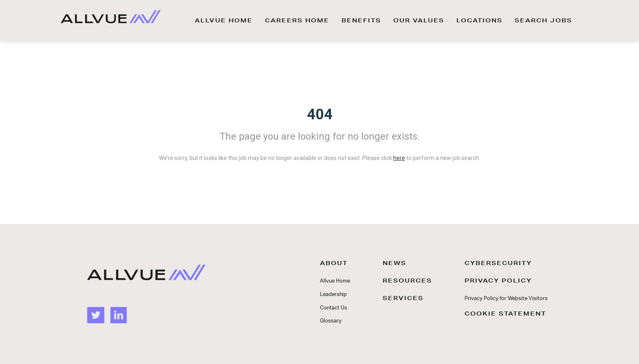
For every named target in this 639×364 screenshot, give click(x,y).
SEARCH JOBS (543, 20)
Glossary (331, 321)
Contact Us (334, 308)
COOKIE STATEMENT (505, 314)
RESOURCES (407, 281)
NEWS (394, 263)
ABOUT (334, 263)
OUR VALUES (419, 20)
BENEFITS (361, 20)
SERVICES (403, 298)
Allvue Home (335, 281)
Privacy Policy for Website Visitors (506, 299)
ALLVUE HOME (224, 20)
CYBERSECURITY (498, 263)
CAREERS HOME (297, 20)
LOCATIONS (479, 20)
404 (320, 114)
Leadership (333, 295)
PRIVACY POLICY (498, 281)
